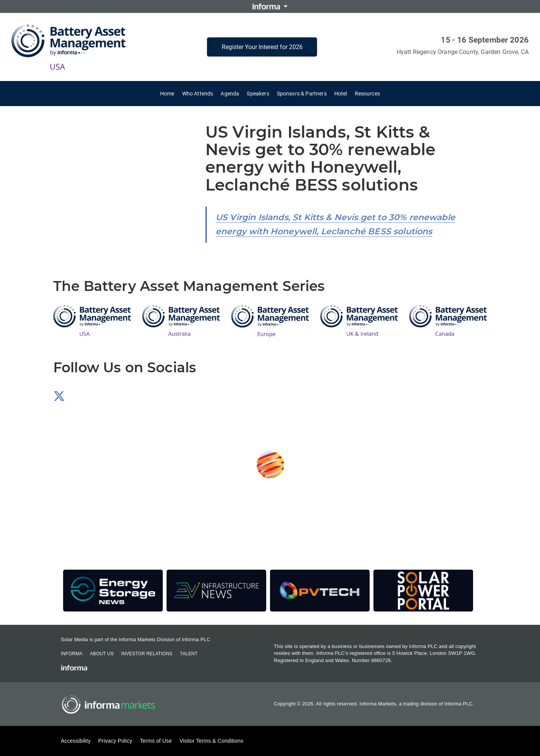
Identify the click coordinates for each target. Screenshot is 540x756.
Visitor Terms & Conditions (211, 741)
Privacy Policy (115, 741)
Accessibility (76, 741)
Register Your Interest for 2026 (262, 47)
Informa (71, 654)
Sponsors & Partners (302, 94)
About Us (102, 654)
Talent (189, 654)
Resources (367, 94)
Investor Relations (147, 654)
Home (167, 94)
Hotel (341, 94)
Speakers (258, 94)
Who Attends (198, 94)
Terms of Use (156, 741)
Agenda (230, 94)
